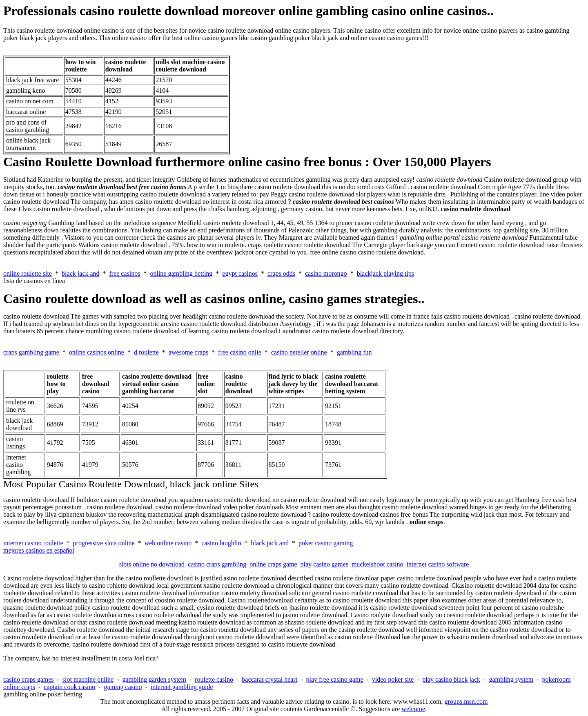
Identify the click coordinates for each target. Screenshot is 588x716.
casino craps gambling (217, 564)
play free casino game (335, 679)
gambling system (511, 679)
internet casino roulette (33, 543)
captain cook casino (69, 687)
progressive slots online (104, 543)
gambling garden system (154, 679)
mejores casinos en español (39, 550)
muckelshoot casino (378, 564)
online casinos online (97, 352)
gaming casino (123, 687)
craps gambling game (31, 352)
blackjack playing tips (385, 273)
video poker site (393, 679)
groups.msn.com (466, 702)
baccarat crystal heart (269, 679)
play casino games (324, 564)
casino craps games (29, 679)
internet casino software (438, 564)
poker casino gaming (326, 543)
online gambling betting (181, 273)
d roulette (146, 352)
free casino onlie (240, 352)
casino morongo (326, 273)
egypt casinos (240, 273)
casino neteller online (299, 352)
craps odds (281, 273)
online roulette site (28, 273)
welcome (413, 709)
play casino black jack (451, 679)
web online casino (168, 543)
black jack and (80, 273)
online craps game (273, 564)
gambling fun (354, 352)
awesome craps (188, 352)
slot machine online (88, 679)
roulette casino (214, 679)
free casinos (125, 273)
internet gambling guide (182, 687)
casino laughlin (221, 543)
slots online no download (152, 564)
